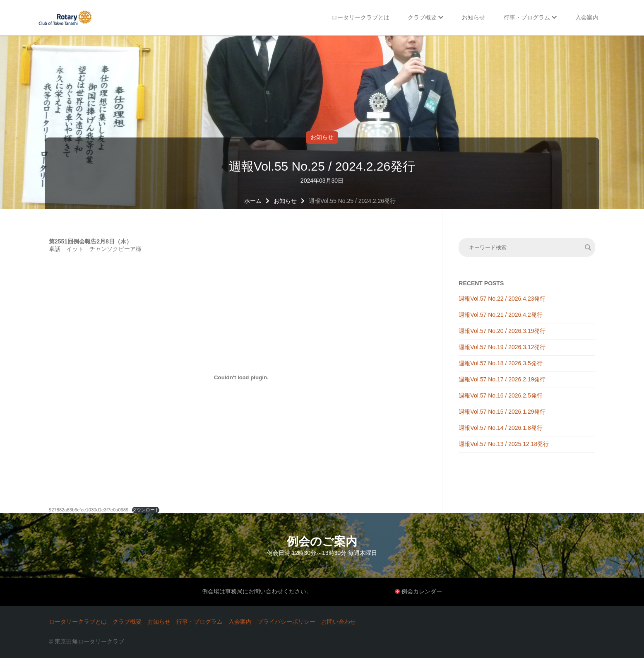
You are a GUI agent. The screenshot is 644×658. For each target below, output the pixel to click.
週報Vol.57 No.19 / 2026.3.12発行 (502, 347)
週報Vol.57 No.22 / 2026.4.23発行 (502, 299)
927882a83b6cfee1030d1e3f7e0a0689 (89, 510)
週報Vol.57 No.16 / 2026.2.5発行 (500, 395)
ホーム (253, 201)
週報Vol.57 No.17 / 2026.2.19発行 (502, 379)
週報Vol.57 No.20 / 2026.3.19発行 (502, 331)
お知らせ (322, 137)
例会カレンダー (422, 591)
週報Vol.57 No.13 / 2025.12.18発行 (504, 444)
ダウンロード (146, 510)
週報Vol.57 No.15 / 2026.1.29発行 (502, 412)
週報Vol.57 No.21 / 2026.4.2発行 (500, 315)
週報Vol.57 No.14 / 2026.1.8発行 (500, 428)
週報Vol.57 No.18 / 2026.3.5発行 (500, 363)
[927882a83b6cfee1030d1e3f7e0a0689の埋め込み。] (241, 377)
